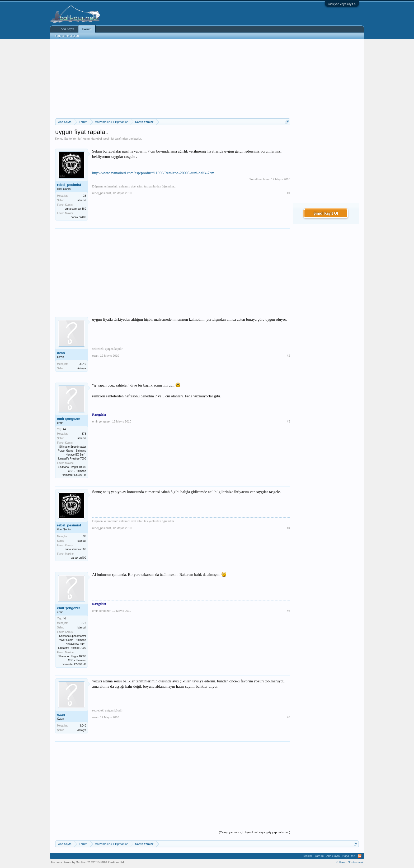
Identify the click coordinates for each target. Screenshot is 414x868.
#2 (289, 356)
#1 (289, 193)
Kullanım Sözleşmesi (349, 862)
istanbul (82, 200)
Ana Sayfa (67, 29)
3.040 (83, 364)
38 (85, 196)
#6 (289, 717)
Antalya (82, 368)
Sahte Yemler (73, 139)
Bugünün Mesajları (67, 36)
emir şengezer (69, 419)
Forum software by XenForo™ (88, 862)
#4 (289, 528)
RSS (360, 856)
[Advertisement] (173, 79)
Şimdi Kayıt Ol (326, 213)
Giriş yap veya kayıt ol (342, 4)
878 (84, 434)
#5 (289, 611)
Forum (87, 29)
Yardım (319, 856)
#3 (289, 421)
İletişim (307, 856)
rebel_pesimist (105, 139)
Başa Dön (349, 856)
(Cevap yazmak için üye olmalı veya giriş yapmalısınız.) (255, 832)
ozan (61, 353)
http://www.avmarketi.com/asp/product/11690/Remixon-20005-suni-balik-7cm (153, 173)
